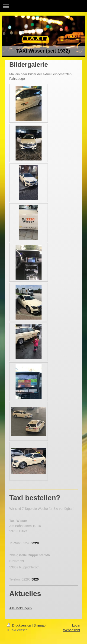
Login (76, 625)
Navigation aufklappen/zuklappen (43, 6)
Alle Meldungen (21, 608)
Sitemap (40, 625)
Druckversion (19, 625)
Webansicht (72, 630)
